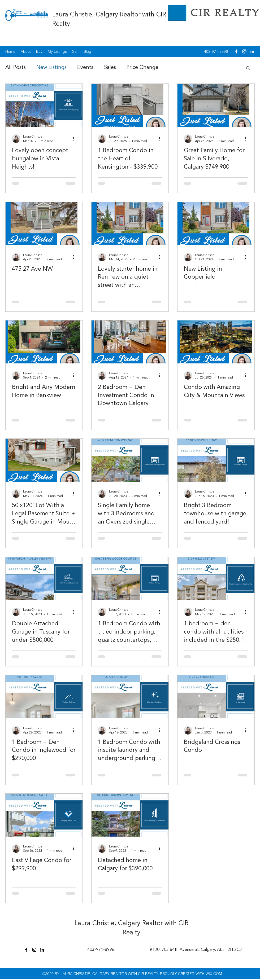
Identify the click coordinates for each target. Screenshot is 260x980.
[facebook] (236, 51)
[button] (248, 68)
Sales (110, 68)
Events (85, 68)
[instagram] (244, 51)
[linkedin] (252, 51)
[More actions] (75, 139)
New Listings (51, 68)
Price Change (142, 68)
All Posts (16, 68)
